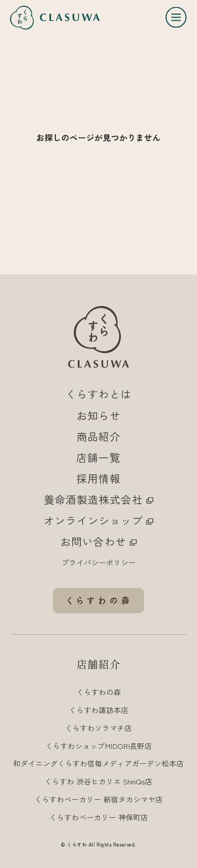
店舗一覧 (98, 457)
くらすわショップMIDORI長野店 (99, 746)
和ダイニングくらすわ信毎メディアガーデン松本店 (98, 763)
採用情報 (98, 478)
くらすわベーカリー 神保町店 (99, 817)
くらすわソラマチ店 (98, 728)
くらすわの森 (99, 692)
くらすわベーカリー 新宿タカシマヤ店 (99, 799)
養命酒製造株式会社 (98, 499)
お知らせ (98, 415)
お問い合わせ (98, 541)
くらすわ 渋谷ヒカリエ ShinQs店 (98, 781)
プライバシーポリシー (99, 562)
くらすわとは (98, 394)
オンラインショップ (98, 520)
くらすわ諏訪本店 (99, 710)
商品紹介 (98, 436)
